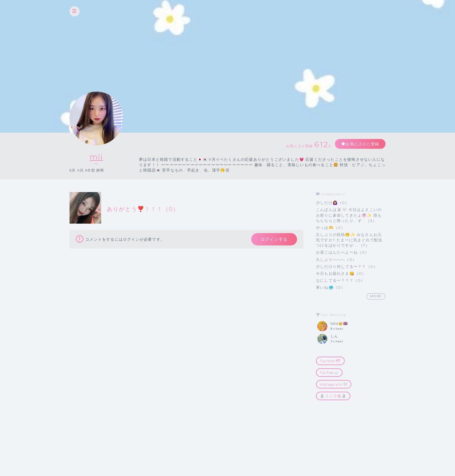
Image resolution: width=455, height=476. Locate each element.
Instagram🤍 (334, 384)
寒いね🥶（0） (331, 287)
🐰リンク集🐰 (333, 396)
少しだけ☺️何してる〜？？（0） (347, 266)
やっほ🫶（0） (331, 228)
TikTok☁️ (329, 373)
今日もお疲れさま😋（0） (341, 273)
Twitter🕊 (330, 361)
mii (97, 157)
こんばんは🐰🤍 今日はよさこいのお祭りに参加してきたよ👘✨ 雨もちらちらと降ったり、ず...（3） (349, 215)
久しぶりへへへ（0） (336, 259)
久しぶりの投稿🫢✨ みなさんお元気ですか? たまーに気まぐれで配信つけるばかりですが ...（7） (349, 240)
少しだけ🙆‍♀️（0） (333, 203)
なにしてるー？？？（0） (340, 280)
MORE (376, 296)
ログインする (274, 239)
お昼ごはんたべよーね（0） (343, 252)
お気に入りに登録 (362, 144)
